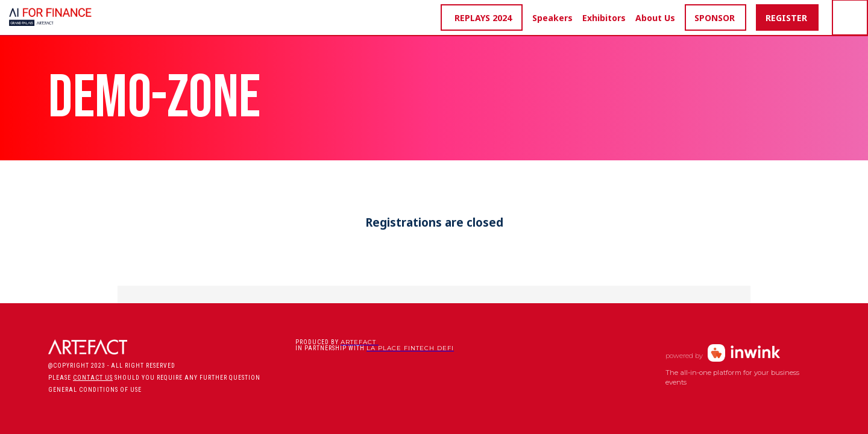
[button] (482, 17)
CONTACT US (93, 378)
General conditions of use (95, 390)
